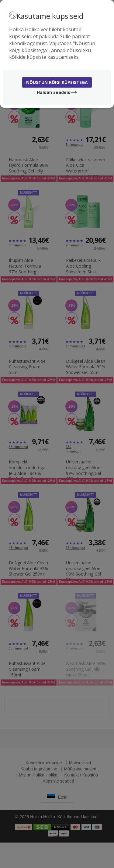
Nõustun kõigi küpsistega (57, 82)
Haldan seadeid (57, 92)
